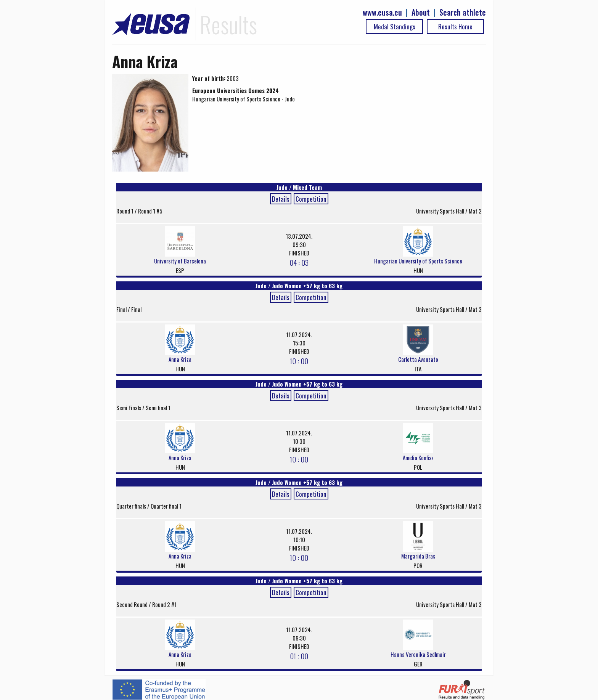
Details (281, 199)
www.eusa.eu (382, 12)
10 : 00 (299, 361)
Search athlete (463, 12)
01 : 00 (299, 656)
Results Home (455, 26)
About (421, 12)
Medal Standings (395, 26)
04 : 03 (299, 262)
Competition (311, 199)
